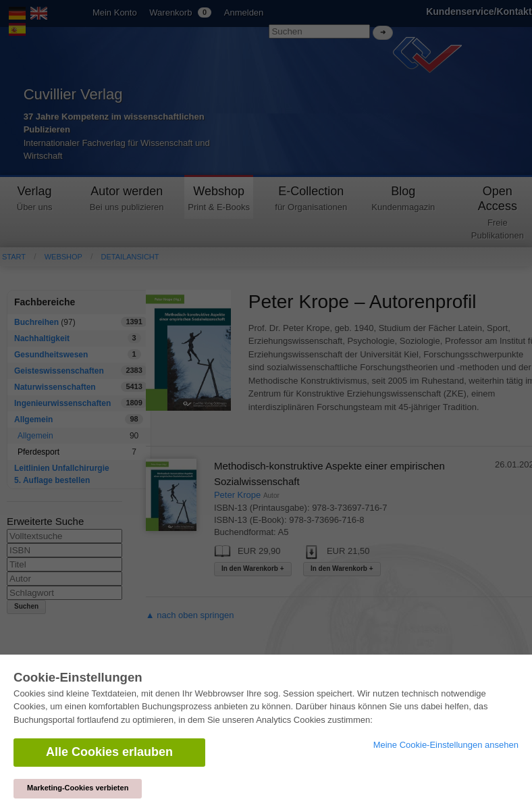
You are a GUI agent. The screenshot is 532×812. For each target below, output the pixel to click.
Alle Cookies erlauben (109, 752)
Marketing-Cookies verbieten (78, 788)
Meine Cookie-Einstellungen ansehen (446, 745)
